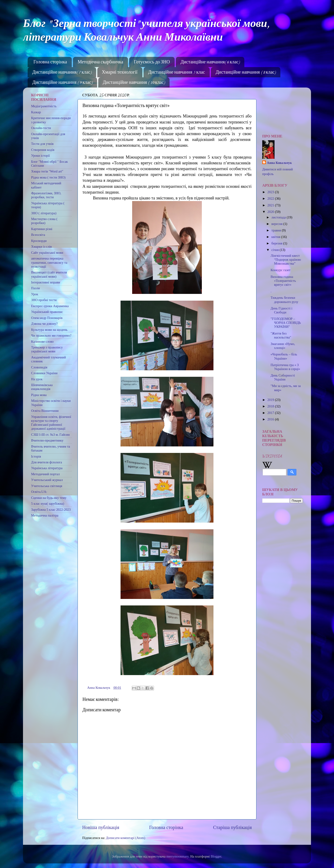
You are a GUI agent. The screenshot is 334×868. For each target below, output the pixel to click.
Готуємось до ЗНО (152, 62)
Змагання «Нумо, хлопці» (283, 346)
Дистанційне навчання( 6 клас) (210, 62)
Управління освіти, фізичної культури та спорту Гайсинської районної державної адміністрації (51, 423)
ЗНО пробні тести (44, 300)
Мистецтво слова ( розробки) (44, 221)
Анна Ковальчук (279, 163)
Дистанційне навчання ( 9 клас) (62, 83)
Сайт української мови (47, 253)
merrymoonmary (177, 856)
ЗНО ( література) (44, 213)
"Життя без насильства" (281, 335)
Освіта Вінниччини (45, 411)
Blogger (216, 856)
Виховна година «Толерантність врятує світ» (283, 281)
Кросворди (39, 241)
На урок (37, 379)
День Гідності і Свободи (281, 310)
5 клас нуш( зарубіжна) (48, 504)
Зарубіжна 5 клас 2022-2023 (51, 510)
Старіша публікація (232, 827)
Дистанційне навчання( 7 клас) (62, 72)
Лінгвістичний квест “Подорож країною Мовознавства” (286, 260)
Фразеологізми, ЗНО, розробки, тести (46, 195)
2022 (271, 198)
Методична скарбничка (100, 62)
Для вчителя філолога (47, 462)
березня (277, 243)
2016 (271, 419)
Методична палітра (45, 515)
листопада (279, 217)
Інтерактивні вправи (46, 282)
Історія (36, 456)
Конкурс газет (281, 270)
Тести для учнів (42, 144)
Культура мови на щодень (49, 330)
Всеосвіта (38, 235)
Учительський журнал (47, 480)
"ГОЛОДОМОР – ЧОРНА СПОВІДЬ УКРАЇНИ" (286, 323)
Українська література (47, 468)
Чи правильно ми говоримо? (51, 335)
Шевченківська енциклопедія (42, 387)
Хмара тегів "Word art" (47, 171)
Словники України (44, 373)
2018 (271, 406)
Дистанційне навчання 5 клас (177, 72)
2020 (271, 212)
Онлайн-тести (41, 128)
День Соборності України (283, 377)
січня (276, 250)
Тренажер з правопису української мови (47, 349)
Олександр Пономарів (47, 318)
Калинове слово (42, 341)
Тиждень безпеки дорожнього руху (284, 300)
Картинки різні (42, 229)
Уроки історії (40, 156)
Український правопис (47, 312)
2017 (271, 413)
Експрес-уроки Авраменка (50, 306)
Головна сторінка (50, 62)
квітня (276, 237)
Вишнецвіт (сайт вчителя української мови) (49, 274)
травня (277, 230)
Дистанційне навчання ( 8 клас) (246, 72)
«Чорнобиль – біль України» (284, 356)
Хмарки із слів (41, 247)
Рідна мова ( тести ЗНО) (48, 177)
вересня (277, 224)
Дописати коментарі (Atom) (126, 838)
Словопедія (39, 367)
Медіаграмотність (44, 106)
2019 (271, 400)
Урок (35, 294)
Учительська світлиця (47, 486)
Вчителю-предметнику (47, 440)
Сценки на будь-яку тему (49, 498)
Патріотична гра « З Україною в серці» (285, 367)
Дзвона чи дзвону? (44, 324)
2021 (271, 205)
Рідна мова (39, 395)
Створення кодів (43, 150)
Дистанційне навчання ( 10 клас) (134, 83)
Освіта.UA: (39, 492)
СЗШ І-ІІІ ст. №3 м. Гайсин (50, 435)
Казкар (36, 112)
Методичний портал (45, 474)
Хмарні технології (120, 72)
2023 (271, 192)
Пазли (35, 288)
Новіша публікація (101, 827)
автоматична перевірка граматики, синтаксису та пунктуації (49, 262)
